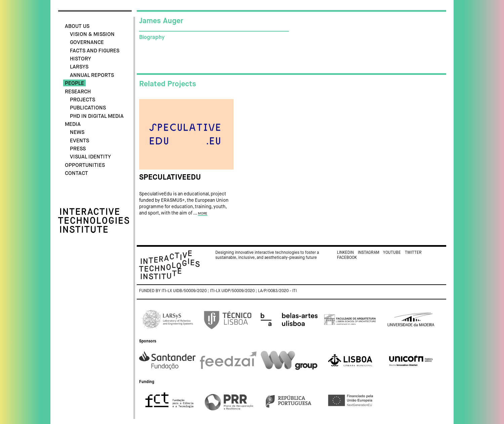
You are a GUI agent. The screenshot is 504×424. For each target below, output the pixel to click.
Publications (88, 108)
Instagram (369, 253)
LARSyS (79, 67)
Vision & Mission (92, 34)
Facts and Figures (95, 51)
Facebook (347, 258)
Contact (76, 173)
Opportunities (85, 165)
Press (78, 149)
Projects (82, 100)
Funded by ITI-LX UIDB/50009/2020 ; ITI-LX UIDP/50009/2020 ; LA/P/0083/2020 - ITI (218, 291)
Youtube (392, 253)
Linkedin (345, 253)
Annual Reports (92, 75)
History (80, 59)
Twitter (413, 253)
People (74, 83)
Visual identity (90, 157)
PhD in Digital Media (97, 116)
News (77, 132)
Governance (87, 42)
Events (79, 141)
